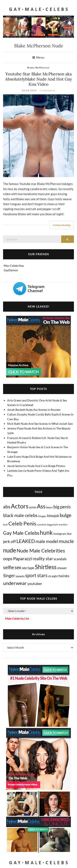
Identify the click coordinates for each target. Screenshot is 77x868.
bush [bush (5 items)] (5, 525)
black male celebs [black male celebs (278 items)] (20, 515)
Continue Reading (62, 225)
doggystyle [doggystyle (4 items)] (52, 525)
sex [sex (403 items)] (18, 567)
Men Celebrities (14, 266)
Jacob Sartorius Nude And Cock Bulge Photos (36, 466)
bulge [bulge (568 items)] (66, 515)
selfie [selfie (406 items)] (9, 567)
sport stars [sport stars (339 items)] (36, 575)
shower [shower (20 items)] (62, 568)
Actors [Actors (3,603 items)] (20, 506)
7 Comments (47, 90)
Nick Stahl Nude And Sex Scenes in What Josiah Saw (40, 424)
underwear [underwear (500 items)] (15, 583)
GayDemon (11, 270)
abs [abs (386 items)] (7, 507)
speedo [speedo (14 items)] (20, 576)
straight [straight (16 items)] (53, 576)
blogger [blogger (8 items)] (42, 516)
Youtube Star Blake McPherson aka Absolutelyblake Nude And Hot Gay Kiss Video (39, 79)
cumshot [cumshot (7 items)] (41, 525)
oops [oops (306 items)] (8, 559)
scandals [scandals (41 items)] (60, 559)
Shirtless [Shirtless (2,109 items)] (46, 567)
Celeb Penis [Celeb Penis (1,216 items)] (22, 523)
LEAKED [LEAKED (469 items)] (26, 541)
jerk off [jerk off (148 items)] (9, 541)
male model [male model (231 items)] (47, 541)
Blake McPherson (38, 68)
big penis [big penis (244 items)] (62, 507)
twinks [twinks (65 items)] (64, 576)
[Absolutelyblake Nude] (38, 136)
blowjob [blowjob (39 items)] (53, 516)
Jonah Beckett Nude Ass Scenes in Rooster (34, 410)
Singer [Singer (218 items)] (9, 576)
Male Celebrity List (17, 618)
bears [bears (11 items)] (49, 507)
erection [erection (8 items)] (63, 525)
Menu (39, 57)
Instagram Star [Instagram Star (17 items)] (63, 534)
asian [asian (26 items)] (33, 507)
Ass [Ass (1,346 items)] (41, 506)
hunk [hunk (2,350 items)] (46, 532)
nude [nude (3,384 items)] (10, 550)
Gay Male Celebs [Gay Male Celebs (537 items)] (21, 533)
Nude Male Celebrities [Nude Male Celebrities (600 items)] (41, 550)
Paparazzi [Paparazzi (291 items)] (23, 559)
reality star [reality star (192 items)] (43, 559)
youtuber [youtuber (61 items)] (35, 584)
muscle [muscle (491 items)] (66, 541)
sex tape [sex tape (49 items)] (28, 568)
